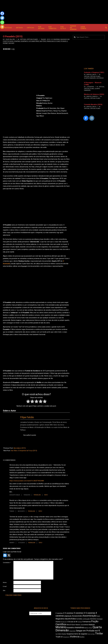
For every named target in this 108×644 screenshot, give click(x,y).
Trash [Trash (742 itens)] (58, 637)
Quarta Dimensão (90, 78)
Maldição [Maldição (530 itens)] (92, 625)
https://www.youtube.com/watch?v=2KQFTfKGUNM (27, 481)
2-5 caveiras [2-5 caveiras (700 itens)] (68, 613)
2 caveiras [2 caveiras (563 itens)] (59, 613)
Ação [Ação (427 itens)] (99, 616)
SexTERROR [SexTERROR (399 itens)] (59, 634)
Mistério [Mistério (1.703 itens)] (61, 627)
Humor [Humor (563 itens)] (78, 625)
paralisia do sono (53, 41)
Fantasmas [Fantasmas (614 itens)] (87, 622)
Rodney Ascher (9, 43)
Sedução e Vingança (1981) (94, 72)
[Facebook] (2, 13)
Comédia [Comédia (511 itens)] (79, 619)
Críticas (23, 39)
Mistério (43, 41)
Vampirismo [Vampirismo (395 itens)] (66, 637)
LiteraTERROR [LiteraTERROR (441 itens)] (84, 625)
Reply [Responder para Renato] (41, 543)
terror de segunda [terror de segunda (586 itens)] (81, 634)
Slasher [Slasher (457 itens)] (64, 634)
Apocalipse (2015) (20, 448)
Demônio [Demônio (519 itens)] (93, 619)
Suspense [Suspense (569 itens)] (70, 634)
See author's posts (30, 435)
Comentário (7, 563)
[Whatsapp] (2, 22)
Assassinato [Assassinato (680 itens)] (77, 616)
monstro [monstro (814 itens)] (71, 628)
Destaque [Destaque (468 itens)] (100, 619)
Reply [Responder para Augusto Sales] (46, 495)
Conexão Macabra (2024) (93, 104)
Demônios (24, 41)
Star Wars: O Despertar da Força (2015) (24, 451)
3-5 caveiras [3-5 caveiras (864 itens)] (89, 613)
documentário (34, 41)
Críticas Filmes (32, 39)
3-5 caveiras (55, 39)
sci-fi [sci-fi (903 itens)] (97, 631)
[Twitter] (2, 18)
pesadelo (64, 41)
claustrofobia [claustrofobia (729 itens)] (70, 619)
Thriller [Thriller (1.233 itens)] (99, 634)
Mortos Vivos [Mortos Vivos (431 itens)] (88, 628)
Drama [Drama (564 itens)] (58, 622)
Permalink (37, 495)
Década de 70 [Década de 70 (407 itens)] (64, 622)
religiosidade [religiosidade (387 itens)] (72, 631)
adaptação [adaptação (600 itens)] (68, 616)
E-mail (5, 586)
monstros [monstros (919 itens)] (79, 627)
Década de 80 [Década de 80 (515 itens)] (73, 622)
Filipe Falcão (27, 417)
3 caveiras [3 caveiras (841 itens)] (78, 613)
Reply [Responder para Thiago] (40, 511)
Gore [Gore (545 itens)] (73, 625)
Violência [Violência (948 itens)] (75, 637)
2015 (49, 39)
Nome (5, 582)
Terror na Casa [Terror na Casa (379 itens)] (91, 634)
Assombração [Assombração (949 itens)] (90, 616)
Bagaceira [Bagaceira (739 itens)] (60, 619)
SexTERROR (100, 78)
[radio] (28, 402)
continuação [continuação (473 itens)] (86, 619)
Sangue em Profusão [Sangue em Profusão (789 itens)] (85, 631)
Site (4, 590)
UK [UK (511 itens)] (62, 637)
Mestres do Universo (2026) (94, 94)
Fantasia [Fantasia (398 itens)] (80, 622)
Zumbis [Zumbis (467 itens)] (82, 637)
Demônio (17, 41)
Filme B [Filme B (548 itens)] (69, 625)
